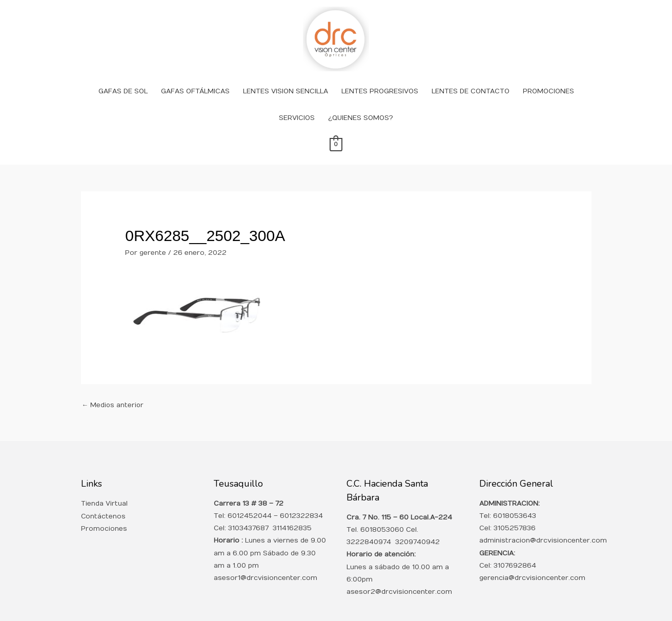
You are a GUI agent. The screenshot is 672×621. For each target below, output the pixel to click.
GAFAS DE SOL (123, 78)
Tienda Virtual (104, 491)
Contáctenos (104, 503)
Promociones (104, 515)
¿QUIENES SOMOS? (361, 105)
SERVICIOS (297, 105)
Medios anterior (114, 392)
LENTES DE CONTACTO (471, 78)
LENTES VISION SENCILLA (286, 78)
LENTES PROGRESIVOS (380, 78)
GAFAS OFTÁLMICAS (195, 78)
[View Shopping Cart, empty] (336, 131)
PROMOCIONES (548, 78)
